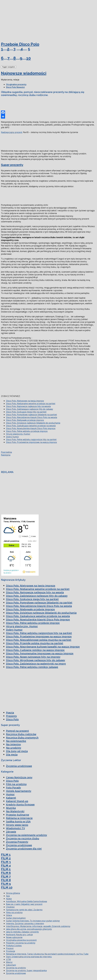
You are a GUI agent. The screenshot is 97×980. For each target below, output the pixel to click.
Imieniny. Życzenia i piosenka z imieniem (25, 923)
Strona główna (13, 893)
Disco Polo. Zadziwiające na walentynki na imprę (36, 664)
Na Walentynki (15, 811)
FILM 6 (6, 873)
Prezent (10, 948)
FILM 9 (6, 884)
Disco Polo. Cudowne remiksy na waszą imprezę (35, 650)
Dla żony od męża (17, 751)
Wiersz (9, 962)
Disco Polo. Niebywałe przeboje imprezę (25, 420)
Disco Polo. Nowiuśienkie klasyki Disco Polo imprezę (31, 428)
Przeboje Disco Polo (20, 44)
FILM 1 (6, 855)
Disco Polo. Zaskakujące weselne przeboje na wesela (31, 426)
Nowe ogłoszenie (14, 937)
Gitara (9, 915)
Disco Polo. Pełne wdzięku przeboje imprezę (27, 431)
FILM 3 (6, 862)
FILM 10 (7, 887)
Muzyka (11, 808)
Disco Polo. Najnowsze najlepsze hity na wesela (28, 406)
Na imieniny (13, 744)
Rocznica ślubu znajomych (22, 738)
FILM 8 (6, 880)
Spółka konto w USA (18, 821)
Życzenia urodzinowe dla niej (24, 849)
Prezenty (11, 716)
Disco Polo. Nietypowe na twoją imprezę (25, 401)
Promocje (11, 951)
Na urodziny (14, 748)
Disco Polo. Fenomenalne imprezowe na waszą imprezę (40, 653)
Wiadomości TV (15, 828)
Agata (9, 899)
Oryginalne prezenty (16, 84)
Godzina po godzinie (10, 570)
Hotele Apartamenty (19, 791)
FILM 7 (6, 876)
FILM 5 (6, 869)
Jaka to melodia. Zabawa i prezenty (22, 932)
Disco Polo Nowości (15, 87)
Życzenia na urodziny (16, 968)
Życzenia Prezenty (17, 842)
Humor (10, 794)
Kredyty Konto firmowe (20, 804)
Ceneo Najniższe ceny (19, 777)
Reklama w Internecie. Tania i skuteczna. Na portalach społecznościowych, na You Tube (47, 954)
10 (29, 58)
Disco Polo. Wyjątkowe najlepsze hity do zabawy (36, 660)
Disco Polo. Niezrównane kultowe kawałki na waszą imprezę (43, 647)
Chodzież (10, 907)
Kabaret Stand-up (17, 801)
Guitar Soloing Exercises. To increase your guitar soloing (33, 921)
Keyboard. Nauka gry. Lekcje (19, 935)
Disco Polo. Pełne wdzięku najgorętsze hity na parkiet (31, 439)
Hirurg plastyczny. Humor (18, 434)
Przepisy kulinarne (18, 815)
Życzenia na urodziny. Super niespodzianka (26, 970)
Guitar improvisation (16, 918)
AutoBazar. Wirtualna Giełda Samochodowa (26, 901)
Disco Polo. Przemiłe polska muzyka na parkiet (35, 643)
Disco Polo (12, 719)
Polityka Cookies (14, 946)
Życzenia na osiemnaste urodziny (27, 835)
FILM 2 (6, 858)
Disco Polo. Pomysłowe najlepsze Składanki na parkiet (31, 415)
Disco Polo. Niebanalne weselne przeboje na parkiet (31, 404)
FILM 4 (6, 866)
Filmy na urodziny (14, 912)
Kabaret (11, 798)
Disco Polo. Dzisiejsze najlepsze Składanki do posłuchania (33, 423)
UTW (8, 959)
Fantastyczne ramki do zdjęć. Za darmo (24, 910)
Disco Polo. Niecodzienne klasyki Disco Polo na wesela (32, 417)
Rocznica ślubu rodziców (21, 734)
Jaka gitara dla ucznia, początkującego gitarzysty (29, 929)
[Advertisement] (20, 20)
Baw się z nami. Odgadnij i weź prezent (24, 904)
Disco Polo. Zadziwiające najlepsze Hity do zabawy (30, 409)
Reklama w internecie (19, 818)
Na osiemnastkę (16, 741)
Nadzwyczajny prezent (12, 132)
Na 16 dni (7, 573)
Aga (8, 896)
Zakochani (11, 965)
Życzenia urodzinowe (19, 766)
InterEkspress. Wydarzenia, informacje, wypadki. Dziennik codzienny (38, 926)
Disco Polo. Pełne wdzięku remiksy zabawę (32, 667)
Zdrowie (11, 832)
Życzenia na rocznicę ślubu (23, 838)
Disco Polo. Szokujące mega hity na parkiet (26, 412)
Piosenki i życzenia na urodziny (21, 943)
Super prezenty (12, 165)
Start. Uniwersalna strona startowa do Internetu (29, 957)
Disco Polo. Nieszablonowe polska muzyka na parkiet (39, 640)
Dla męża (12, 754)
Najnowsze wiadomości (24, 73)
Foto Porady (13, 788)
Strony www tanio (17, 825)
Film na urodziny (16, 784)
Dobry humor (12, 437)
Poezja (10, 713)
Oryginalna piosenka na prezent (21, 940)
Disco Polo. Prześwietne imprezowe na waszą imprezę (31, 442)
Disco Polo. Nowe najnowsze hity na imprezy (33, 657)
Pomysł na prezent (17, 731)
